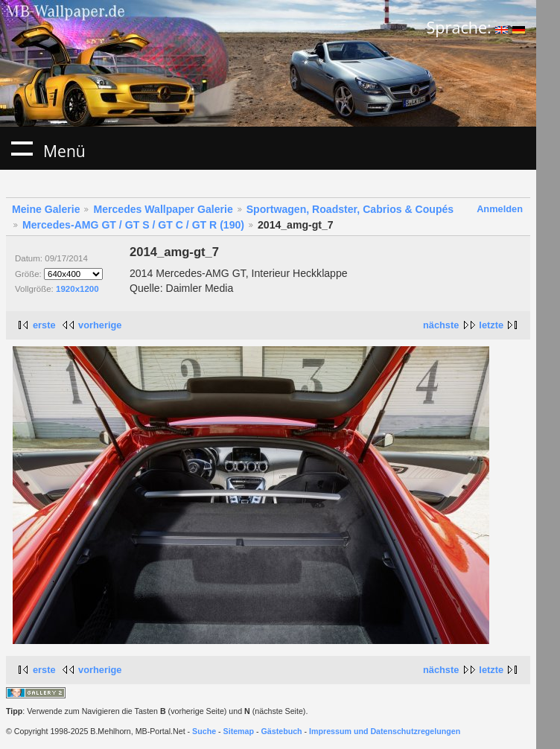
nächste (441, 325)
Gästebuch (282, 731)
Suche (204, 731)
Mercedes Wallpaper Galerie (163, 209)
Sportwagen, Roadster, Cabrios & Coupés (350, 209)
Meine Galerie (46, 209)
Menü (22, 148)
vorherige (100, 325)
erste (44, 325)
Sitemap (239, 731)
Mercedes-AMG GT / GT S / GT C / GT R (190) (133, 225)
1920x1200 (77, 289)
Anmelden (500, 209)
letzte (491, 325)
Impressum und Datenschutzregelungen (385, 731)
